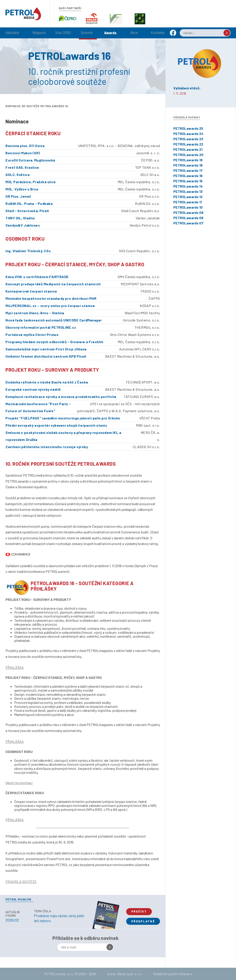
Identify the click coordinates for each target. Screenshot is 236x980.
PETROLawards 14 (188, 186)
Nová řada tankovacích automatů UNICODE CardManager (54, 320)
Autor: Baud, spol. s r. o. (125, 974)
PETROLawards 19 (188, 160)
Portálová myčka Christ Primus (32, 335)
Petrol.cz (23, 14)
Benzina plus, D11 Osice (25, 146)
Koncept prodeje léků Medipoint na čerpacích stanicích (53, 284)
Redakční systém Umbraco (173, 974)
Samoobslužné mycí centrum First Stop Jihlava (46, 349)
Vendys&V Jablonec (23, 225)
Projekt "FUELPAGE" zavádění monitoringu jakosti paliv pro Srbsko (63, 418)
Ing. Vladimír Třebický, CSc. (29, 251)
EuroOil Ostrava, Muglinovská (30, 160)
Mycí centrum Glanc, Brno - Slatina (35, 313)
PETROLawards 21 (188, 149)
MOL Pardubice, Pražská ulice (31, 182)
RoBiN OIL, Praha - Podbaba (29, 203)
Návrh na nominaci (19, 783)
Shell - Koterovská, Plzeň (27, 211)
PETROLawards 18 (188, 165)
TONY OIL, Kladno (20, 218)
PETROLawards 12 (188, 197)
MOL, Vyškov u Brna (22, 189)
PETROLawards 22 (188, 144)
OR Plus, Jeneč (18, 196)
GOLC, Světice (18, 175)
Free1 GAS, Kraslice (22, 167)
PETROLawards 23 (188, 139)
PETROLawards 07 (188, 223)
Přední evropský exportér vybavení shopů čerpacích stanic (56, 425)
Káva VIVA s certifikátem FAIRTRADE (37, 277)
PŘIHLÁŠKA (15, 667)
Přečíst (139, 911)
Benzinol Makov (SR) (23, 153)
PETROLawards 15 (188, 181)
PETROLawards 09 (188, 212)
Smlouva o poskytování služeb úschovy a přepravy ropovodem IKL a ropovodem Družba (63, 436)
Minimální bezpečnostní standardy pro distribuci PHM (51, 298)
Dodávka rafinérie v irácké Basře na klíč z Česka (47, 382)
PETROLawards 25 (188, 128)
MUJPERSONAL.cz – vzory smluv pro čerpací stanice (50, 306)
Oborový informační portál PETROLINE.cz (41, 327)
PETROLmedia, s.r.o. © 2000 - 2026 (70, 974)
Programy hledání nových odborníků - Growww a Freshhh (54, 342)
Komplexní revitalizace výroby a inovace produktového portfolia (61, 397)
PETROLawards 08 (188, 218)
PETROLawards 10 (188, 207)
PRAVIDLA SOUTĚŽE (21, 881)
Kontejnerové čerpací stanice (31, 291)
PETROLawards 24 (188, 134)
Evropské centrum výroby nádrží (33, 389)
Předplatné (143, 921)
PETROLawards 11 (188, 202)
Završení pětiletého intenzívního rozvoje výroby (47, 447)
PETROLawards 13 (188, 191)
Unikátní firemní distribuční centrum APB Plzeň (46, 356)
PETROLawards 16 (188, 176)
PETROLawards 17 (188, 170)
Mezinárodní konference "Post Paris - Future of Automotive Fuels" (38, 407)
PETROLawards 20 (188, 155)
